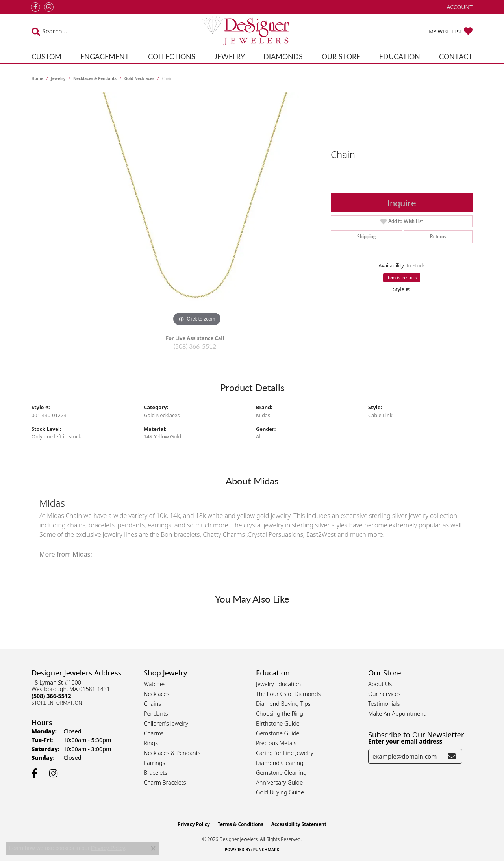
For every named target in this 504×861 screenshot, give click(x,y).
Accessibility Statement (299, 824)
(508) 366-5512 (195, 346)
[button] (459, 7)
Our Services (384, 694)
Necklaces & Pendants (95, 78)
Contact (456, 56)
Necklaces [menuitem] (157, 694)
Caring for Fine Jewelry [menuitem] (284, 753)
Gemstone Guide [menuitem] (278, 733)
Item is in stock (402, 277)
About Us (380, 684)
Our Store (341, 56)
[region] (197, 210)
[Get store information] (57, 703)
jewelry (58, 78)
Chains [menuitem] (152, 704)
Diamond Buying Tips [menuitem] (283, 704)
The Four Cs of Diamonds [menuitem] (288, 694)
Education (400, 56)
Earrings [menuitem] (154, 763)
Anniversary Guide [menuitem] (279, 782)
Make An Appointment (397, 713)
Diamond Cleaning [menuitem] (280, 763)
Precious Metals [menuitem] (276, 743)
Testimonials (384, 704)
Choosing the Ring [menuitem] (280, 713)
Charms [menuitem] (154, 733)
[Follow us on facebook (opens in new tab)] (35, 7)
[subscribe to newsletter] (452, 756)
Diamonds (283, 56)
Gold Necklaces (139, 78)
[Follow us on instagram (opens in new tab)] (49, 7)
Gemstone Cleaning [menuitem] (281, 773)
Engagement (105, 56)
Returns (438, 237)
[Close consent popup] (153, 848)
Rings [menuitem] (151, 743)
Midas (263, 415)
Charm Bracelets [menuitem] (165, 782)
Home (37, 78)
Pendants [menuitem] (156, 713)
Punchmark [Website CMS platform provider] (266, 850)
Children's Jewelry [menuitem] (166, 723)
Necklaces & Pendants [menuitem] (172, 753)
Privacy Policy (194, 824)
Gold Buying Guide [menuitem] (280, 792)
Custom (46, 56)
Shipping (366, 237)
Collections (172, 56)
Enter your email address (405, 741)
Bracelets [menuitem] (156, 773)
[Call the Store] (51, 696)
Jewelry (230, 56)
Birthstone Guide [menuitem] (278, 723)
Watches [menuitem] (155, 684)
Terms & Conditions (241, 824)
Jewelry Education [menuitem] (278, 684)
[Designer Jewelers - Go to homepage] (252, 31)
